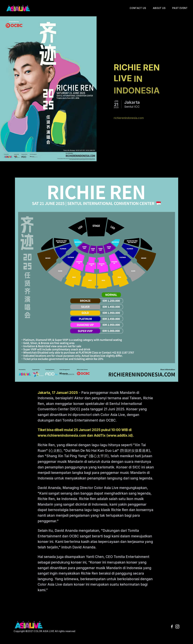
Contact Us (138, 8)
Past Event (180, 8)
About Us (159, 8)
